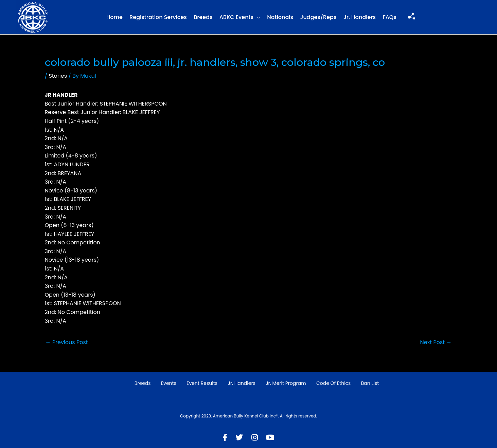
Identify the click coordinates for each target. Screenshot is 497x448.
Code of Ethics (334, 383)
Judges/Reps (318, 17)
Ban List (370, 383)
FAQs (389, 17)
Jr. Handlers (360, 17)
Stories (58, 76)
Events (169, 383)
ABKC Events (236, 17)
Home (114, 17)
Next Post (436, 342)
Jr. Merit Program (286, 383)
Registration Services (158, 17)
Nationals (280, 17)
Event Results (202, 383)
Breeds (203, 17)
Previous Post (67, 342)
